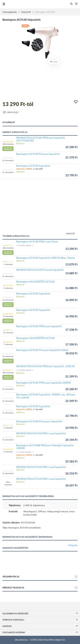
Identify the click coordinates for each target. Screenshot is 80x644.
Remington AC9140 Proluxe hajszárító (38, 154)
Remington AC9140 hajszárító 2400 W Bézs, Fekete (46, 258)
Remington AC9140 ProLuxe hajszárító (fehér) (42, 350)
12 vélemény (8, 333)
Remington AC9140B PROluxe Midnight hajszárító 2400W (45, 447)
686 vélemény (8, 248)
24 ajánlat (9, 122)
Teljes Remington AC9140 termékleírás (22, 528)
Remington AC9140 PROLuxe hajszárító (39, 326)
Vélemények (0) (40, 577)
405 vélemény (8, 373)
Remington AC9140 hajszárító (33, 166)
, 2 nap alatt (30, 169)
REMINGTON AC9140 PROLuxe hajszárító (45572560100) (41, 139)
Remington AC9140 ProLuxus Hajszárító (39, 422)
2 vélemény (8, 452)
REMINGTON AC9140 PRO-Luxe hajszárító (41, 433)
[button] (75, 4)
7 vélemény (8, 344)
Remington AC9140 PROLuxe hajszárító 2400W (44, 383)
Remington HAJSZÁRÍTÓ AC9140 (35, 282)
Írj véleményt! (8, 161)
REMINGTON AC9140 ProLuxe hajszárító (40, 270)
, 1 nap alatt (30, 409)
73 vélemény (8, 316)
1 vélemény (8, 264)
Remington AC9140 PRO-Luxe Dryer (37, 242)
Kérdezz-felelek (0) (40, 588)
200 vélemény (8, 144)
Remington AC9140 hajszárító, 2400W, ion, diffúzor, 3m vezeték (46, 396)
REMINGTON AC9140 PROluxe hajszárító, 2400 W (46, 366)
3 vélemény (8, 288)
